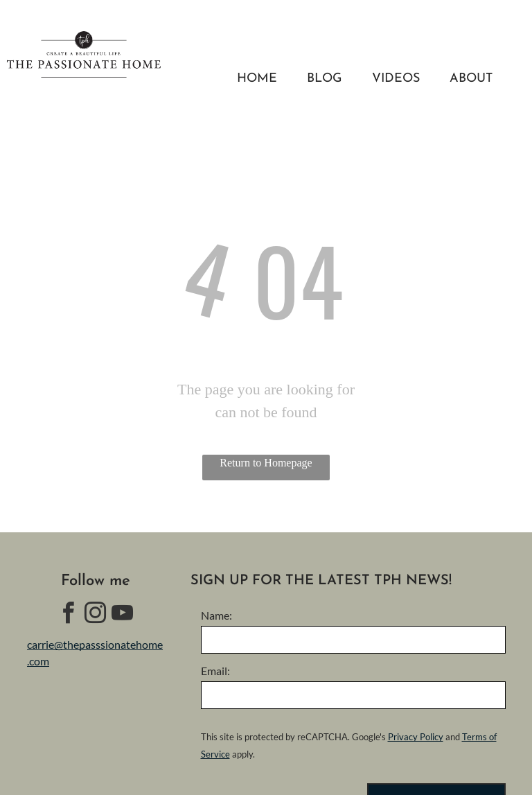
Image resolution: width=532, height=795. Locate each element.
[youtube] (123, 615)
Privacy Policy (416, 737)
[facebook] (69, 615)
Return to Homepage (266, 463)
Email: (215, 671)
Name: (216, 615)
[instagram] (96, 615)
